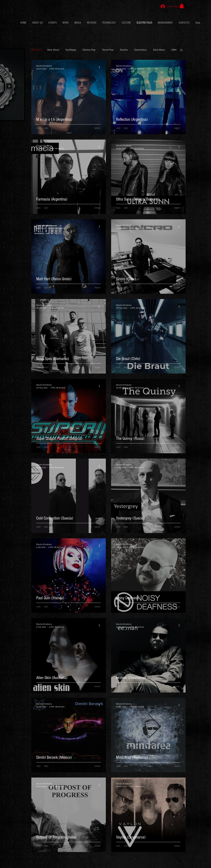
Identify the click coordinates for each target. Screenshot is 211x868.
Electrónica (140, 50)
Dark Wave (159, 50)
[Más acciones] (100, 67)
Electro (124, 50)
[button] (182, 6)
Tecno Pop (108, 50)
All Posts (36, 50)
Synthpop (71, 50)
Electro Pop (89, 50)
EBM (174, 50)
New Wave (53, 50)
